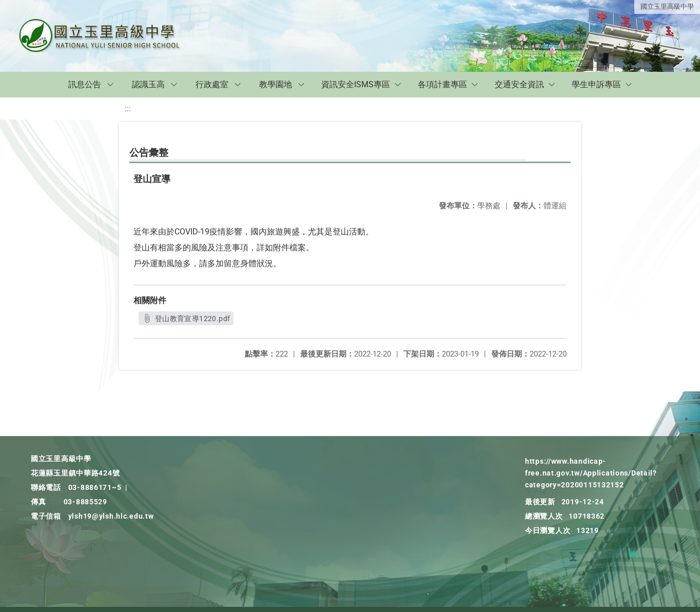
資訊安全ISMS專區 (356, 84)
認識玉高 (148, 84)
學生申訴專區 (596, 84)
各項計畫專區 (442, 84)
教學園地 (276, 84)
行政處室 (212, 84)
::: (128, 108)
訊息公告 (85, 84)
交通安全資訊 (519, 84)
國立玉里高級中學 (667, 6)
